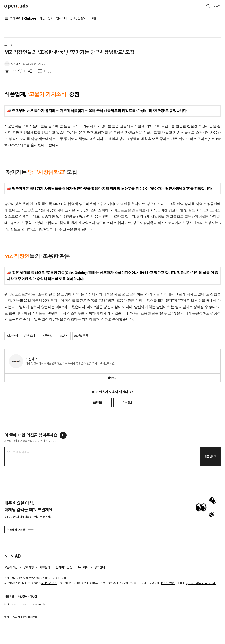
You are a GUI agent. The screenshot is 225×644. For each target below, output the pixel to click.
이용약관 (9, 596)
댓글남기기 (211, 457)
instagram (11, 604)
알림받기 (112, 378)
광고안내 (100, 567)
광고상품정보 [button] (78, 18)
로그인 (217, 6)
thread (25, 604)
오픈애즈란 (11, 567)
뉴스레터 (83, 567)
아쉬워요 (128, 403)
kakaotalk (39, 604)
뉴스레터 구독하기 (20, 530)
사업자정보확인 (49, 583)
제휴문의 (45, 567)
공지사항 (29, 567)
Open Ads (16, 6)
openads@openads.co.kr (201, 583)
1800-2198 (168, 583)
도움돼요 (97, 403)
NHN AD (13, 556)
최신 (42, 18)
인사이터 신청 (64, 567)
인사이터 (62, 18)
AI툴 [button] (94, 18)
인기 (51, 18)
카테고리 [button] (13, 18)
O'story (30, 18)
